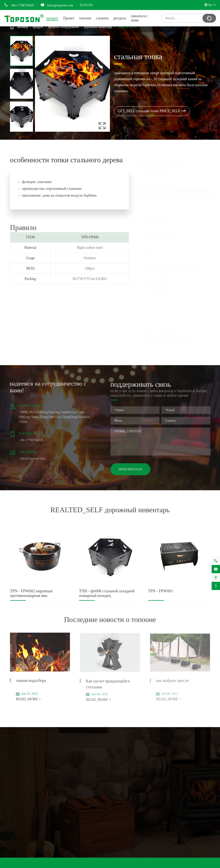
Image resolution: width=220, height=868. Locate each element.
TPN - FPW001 (158, 277)
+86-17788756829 (22, 5)
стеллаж (15, 806)
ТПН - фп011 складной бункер (169, 256)
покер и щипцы (158, 213)
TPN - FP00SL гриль (162, 250)
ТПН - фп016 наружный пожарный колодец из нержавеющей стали (173, 264)
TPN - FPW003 (158, 293)
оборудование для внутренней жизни (168, 338)
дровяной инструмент (161, 180)
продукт (52, 18)
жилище (23, 27)
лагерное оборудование (63, 27)
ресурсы (120, 18)
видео (125, 780)
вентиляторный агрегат (162, 170)
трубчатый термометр (25, 764)
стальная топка (127, 27)
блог (124, 784)
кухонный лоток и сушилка (28, 810)
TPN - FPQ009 (157, 272)
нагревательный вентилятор (29, 760)
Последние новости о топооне (110, 620)
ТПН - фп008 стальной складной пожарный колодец (171, 232)
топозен (85, 18)
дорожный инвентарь (98, 27)
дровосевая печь (159, 316)
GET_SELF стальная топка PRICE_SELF (152, 111)
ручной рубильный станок (28, 783)
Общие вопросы (132, 776)
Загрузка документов (135, 772)
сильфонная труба (160, 224)
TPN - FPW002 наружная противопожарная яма (165, 285)
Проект (69, 18)
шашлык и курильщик (162, 326)
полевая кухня (157, 218)
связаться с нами (168, 750)
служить (102, 18)
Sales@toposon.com (60, 5)
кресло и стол (157, 305)
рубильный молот (22, 787)
